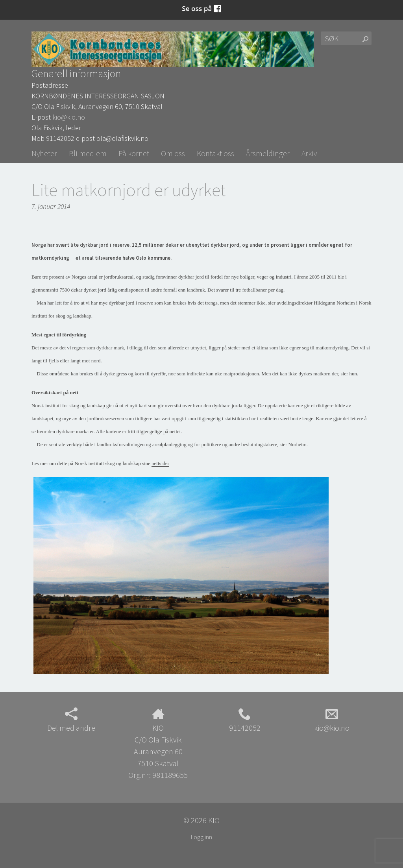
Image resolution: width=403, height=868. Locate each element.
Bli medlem (88, 153)
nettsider (160, 463)
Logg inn (201, 837)
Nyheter (44, 153)
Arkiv (309, 153)
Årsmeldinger (268, 153)
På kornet (134, 153)
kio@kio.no (69, 117)
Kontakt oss (215, 153)
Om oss (173, 153)
